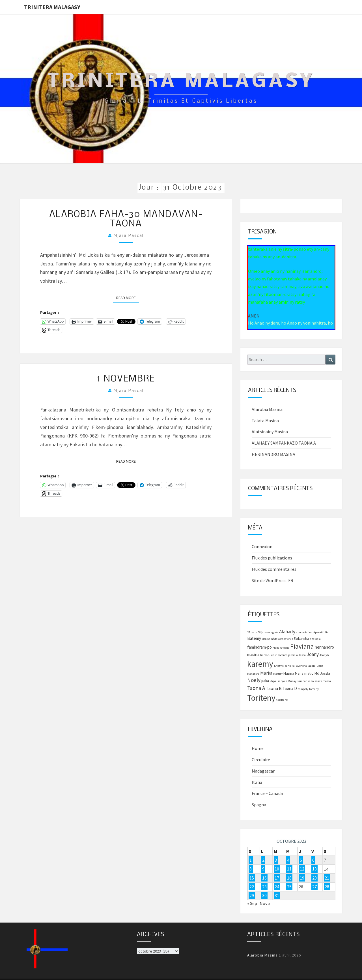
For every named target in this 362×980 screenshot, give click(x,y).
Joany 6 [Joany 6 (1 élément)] (324, 655)
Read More (128, 297)
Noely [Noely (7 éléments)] (254, 680)
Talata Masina (265, 421)
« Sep (252, 903)
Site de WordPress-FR (272, 580)
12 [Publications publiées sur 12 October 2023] (302, 869)
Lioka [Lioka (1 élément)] (320, 666)
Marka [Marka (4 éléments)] (266, 673)
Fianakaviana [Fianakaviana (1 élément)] (281, 648)
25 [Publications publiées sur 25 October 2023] (289, 887)
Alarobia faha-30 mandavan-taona (126, 219)
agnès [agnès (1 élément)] (275, 632)
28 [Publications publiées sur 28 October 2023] (327, 887)
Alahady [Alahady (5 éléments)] (287, 632)
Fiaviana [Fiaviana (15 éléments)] (302, 646)
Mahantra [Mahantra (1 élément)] (253, 674)
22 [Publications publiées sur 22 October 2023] (252, 887)
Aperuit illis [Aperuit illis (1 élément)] (321, 632)
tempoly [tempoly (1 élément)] (303, 689)
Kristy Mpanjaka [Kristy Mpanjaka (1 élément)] (284, 666)
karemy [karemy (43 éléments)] (260, 664)
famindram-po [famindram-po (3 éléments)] (259, 647)
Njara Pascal (129, 236)
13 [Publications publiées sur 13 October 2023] (314, 869)
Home (258, 748)
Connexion (262, 546)
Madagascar (263, 771)
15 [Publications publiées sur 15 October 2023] (252, 878)
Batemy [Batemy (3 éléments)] (254, 638)
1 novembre (126, 379)
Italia (257, 782)
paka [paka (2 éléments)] (265, 681)
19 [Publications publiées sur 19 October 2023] (302, 878)
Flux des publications (272, 558)
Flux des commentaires (274, 569)
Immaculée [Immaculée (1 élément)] (267, 655)
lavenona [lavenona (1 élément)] (301, 666)
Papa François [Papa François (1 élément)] (278, 681)
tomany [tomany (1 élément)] (314, 689)
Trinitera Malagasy (52, 7)
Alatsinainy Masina (270, 432)
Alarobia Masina (267, 409)
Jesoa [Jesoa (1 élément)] (302, 655)
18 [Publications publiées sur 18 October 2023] (289, 878)
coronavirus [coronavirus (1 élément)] (286, 639)
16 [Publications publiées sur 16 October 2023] (264, 878)
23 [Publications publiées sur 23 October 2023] (264, 887)
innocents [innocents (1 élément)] (281, 655)
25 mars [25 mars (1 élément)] (252, 632)
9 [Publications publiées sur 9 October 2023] (263, 869)
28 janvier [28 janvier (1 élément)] (264, 632)
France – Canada (267, 793)
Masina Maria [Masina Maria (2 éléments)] (293, 673)
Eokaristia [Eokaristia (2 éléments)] (301, 639)
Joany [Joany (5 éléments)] (313, 654)
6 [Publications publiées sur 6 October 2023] (313, 860)
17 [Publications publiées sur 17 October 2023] (277, 878)
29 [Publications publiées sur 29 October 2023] (252, 895)
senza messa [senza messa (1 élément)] (323, 681)
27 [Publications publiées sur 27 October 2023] (314, 887)
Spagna (259, 805)
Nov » (265, 903)
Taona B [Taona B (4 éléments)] (274, 688)
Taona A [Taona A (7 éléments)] (256, 688)
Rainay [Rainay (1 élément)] (292, 681)
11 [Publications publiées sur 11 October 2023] (289, 869)
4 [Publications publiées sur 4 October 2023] (288, 860)
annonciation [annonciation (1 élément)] (304, 632)
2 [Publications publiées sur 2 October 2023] (263, 860)
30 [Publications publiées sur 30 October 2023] (264, 895)
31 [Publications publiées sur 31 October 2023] (277, 895)
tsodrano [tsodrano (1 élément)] (282, 700)
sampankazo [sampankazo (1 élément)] (305, 681)
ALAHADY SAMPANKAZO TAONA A (284, 443)
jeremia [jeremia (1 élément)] (293, 655)
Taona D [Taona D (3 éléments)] (290, 688)
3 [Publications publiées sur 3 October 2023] (276, 860)
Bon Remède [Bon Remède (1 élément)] (270, 639)
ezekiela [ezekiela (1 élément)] (315, 639)
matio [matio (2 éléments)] (309, 673)
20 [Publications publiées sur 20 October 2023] (314, 878)
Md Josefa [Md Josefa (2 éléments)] (322, 673)
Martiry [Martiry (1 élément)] (278, 674)
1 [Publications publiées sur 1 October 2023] (251, 860)
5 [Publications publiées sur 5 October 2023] (301, 860)
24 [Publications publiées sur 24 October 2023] (277, 887)
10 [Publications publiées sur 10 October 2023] (277, 869)
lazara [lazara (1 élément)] (312, 666)
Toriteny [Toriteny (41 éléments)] (261, 698)
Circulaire (261, 760)
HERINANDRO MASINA (273, 454)
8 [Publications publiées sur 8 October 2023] (251, 869)
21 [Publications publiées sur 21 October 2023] (327, 878)
